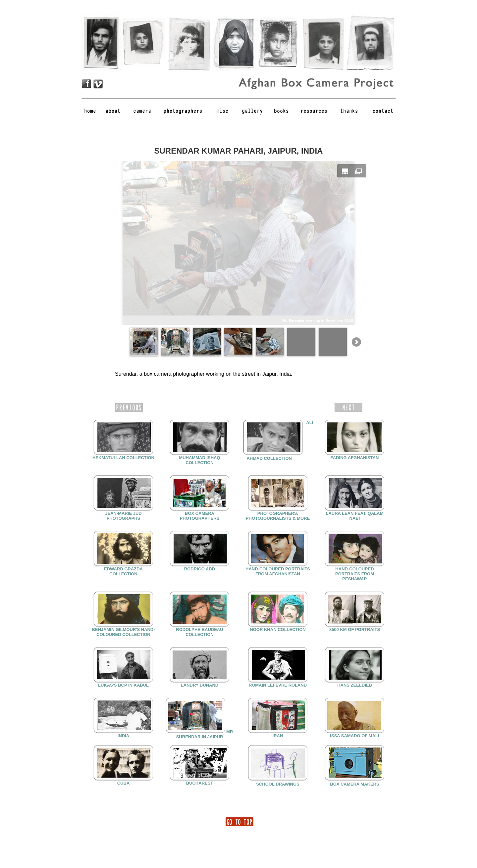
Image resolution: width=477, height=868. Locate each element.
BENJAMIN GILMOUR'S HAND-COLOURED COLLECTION (123, 632)
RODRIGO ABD (200, 569)
